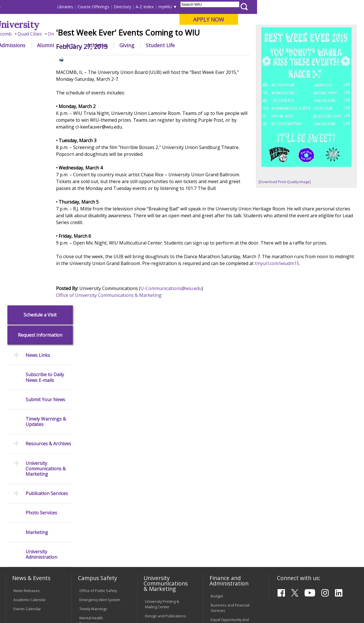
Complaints (155, 548)
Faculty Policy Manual (163, 501)
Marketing (37, 294)
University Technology (98, 533)
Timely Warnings (93, 389)
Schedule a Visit (40, 76)
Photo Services (41, 274)
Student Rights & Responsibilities (159, 536)
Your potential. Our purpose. (63, 34)
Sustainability (95, 582)
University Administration (41, 316)
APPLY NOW (316, 19)
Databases (22, 441)
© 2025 (21, 605)
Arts (177, 45)
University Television (163, 414)
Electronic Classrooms (98, 501)
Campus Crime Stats (96, 413)
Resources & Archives (48, 205)
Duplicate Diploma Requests (29, 501)
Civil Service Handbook (164, 524)
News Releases (27, 371)
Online (162, 34)
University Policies (160, 477)
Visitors (54, 7)
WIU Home (91, 58)
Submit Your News (45, 161)
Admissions (119, 45)
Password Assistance (98, 510)
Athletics (204, 45)
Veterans (127, 582)
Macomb (109, 34)
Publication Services (47, 255)
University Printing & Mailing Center (162, 384)
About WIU (45, 45)
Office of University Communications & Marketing (129, 337)
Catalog (20, 432)
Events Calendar (27, 389)
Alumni (152, 45)
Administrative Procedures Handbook (165, 513)
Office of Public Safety (98, 371)
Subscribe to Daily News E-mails (45, 139)
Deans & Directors (226, 486)
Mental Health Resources (91, 401)
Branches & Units (28, 423)
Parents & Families (25, 7)
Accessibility (27, 582)
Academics (81, 45)
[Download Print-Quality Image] (291, 214)
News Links (38, 117)
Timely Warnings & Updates (46, 183)
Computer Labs (92, 492)
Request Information (40, 97)
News (111, 58)
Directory (229, 7)
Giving (234, 45)
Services (21, 450)
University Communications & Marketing (46, 230)
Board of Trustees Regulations (161, 489)
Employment (61, 582)
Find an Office (222, 477)
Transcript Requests (31, 489)
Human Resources (227, 414)
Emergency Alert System (100, 380)
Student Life (267, 45)
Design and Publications (166, 396)
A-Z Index (252, 7)
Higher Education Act (163, 438)
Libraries (172, 7)
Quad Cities (137, 34)
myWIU (272, 7)
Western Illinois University (89, 25)
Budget (217, 376)
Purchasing (220, 423)
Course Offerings (200, 7)
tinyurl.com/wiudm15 (318, 305)
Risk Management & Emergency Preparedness (96, 427)
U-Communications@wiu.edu (192, 330)
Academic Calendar (30, 380)
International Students (86, 7)
